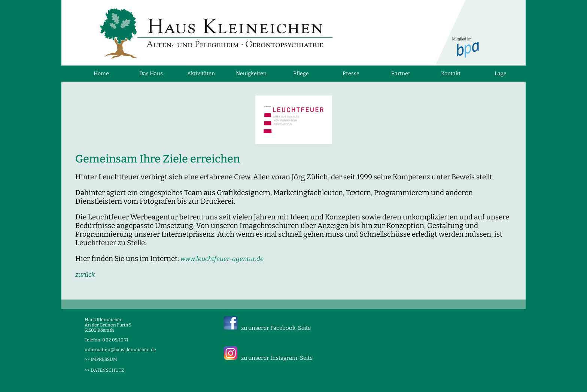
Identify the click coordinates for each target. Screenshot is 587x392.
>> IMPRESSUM (101, 359)
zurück (85, 275)
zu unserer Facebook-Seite (276, 328)
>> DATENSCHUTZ (104, 370)
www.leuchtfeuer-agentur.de (222, 259)
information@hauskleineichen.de (120, 350)
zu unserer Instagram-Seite (277, 358)
